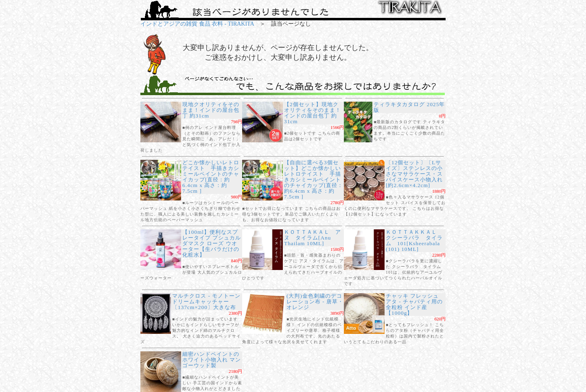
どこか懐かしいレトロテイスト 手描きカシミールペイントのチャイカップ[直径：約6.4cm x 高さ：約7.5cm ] (211, 177)
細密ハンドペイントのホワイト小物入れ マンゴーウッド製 (212, 360)
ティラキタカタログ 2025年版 (409, 107)
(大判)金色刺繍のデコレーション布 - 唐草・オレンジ (315, 302)
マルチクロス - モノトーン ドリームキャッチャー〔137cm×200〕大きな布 (209, 302)
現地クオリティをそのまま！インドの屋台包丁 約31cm (211, 110)
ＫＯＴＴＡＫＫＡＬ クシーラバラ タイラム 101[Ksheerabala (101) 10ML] (414, 241)
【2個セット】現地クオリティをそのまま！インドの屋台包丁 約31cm (313, 113)
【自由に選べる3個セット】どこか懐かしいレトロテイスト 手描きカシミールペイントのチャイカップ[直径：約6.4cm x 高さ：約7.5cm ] (314, 180)
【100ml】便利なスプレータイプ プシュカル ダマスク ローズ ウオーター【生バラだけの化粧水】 (212, 243)
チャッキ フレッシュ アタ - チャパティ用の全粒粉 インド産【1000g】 (414, 304)
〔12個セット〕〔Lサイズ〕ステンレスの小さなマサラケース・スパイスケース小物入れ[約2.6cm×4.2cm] (414, 174)
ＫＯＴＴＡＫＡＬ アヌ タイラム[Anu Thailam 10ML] (313, 238)
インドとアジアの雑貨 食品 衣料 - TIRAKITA (197, 24)
